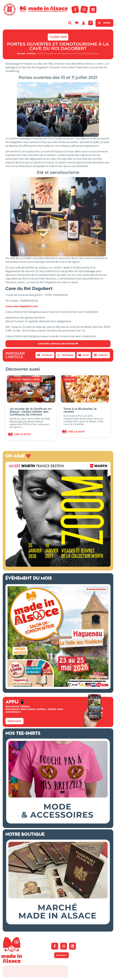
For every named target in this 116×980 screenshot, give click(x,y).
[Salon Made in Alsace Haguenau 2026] (58, 688)
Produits (27, 380)
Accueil (21, 53)
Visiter (36, 380)
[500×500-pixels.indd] (58, 566)
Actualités (16, 380)
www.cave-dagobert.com (22, 306)
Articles (31, 53)
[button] (45, 355)
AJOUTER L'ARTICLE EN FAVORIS (58, 344)
